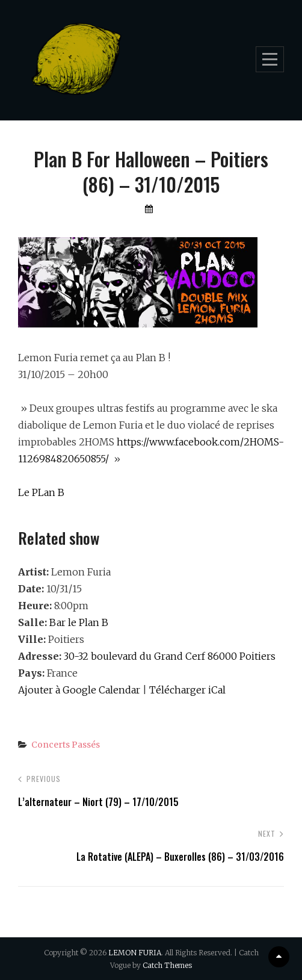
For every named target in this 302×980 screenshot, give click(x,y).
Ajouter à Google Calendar (79, 690)
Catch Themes (167, 965)
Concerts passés (66, 745)
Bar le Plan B (79, 622)
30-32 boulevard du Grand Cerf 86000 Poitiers (170, 656)
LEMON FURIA (135, 953)
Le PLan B (41, 492)
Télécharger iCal (187, 690)
